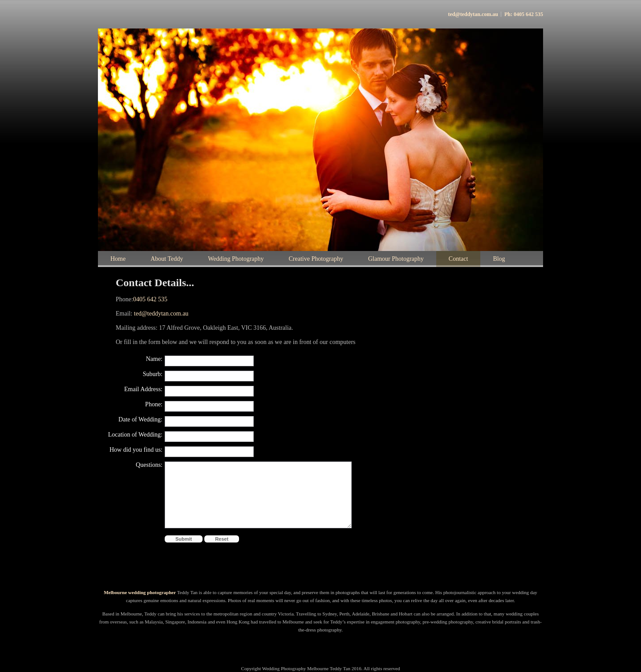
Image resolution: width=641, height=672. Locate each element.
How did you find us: (136, 450)
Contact (458, 259)
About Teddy (167, 259)
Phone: (154, 404)
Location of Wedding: (135, 435)
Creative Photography (316, 259)
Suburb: (153, 374)
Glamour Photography (396, 259)
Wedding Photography (236, 259)
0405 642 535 (150, 299)
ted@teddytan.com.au (473, 14)
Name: (154, 359)
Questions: (149, 465)
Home (118, 259)
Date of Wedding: (140, 419)
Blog (499, 259)
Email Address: (143, 389)
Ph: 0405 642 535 (524, 14)
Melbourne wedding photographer (140, 592)
